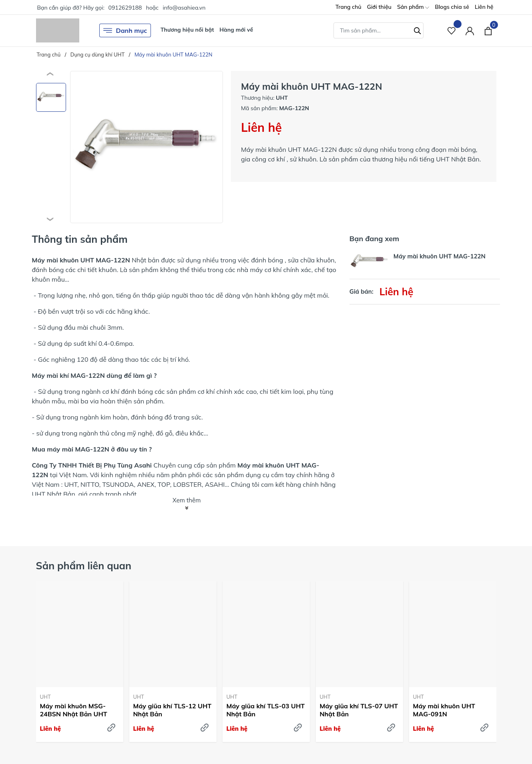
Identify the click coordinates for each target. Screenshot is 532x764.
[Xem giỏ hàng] (488, 30)
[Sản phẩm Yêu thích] (452, 31)
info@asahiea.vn (184, 8)
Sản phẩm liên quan (84, 565)
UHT (45, 697)
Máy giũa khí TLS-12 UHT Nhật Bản (173, 710)
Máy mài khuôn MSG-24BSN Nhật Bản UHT (74, 710)
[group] (147, 147)
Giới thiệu (379, 7)
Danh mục (125, 30)
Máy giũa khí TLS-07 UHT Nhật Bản (359, 710)
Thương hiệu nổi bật (187, 30)
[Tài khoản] (470, 31)
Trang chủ (348, 7)
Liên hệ (484, 7)
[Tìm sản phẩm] (378, 30)
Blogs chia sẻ (452, 7)
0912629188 (125, 8)
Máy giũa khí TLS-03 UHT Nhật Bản (266, 710)
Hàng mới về (236, 30)
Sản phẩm (413, 7)
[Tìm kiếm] (418, 30)
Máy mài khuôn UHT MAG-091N (444, 710)
